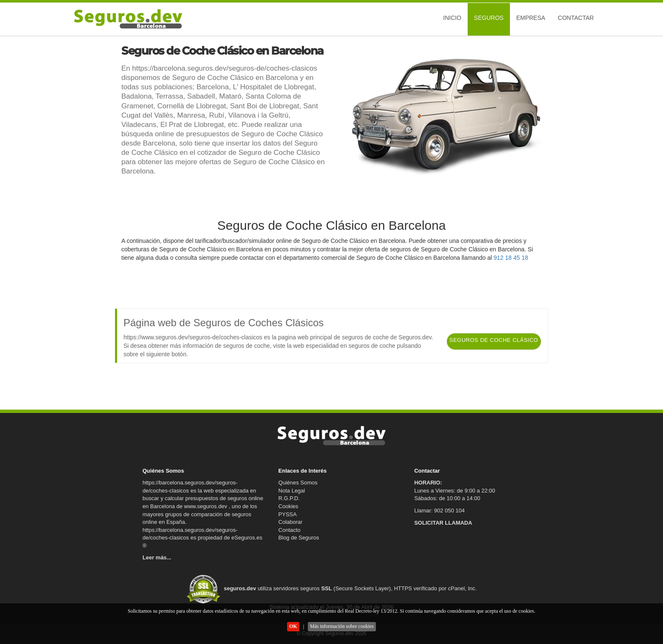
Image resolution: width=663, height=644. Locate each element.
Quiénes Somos (298, 483)
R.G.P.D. (289, 498)
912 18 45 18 (511, 258)
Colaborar (290, 522)
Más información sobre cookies (342, 626)
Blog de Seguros (299, 538)
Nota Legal (292, 491)
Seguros (489, 18)
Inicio (452, 18)
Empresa (531, 18)
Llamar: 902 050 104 (440, 511)
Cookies (288, 506)
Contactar (576, 18)
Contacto (289, 530)
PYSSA (287, 514)
